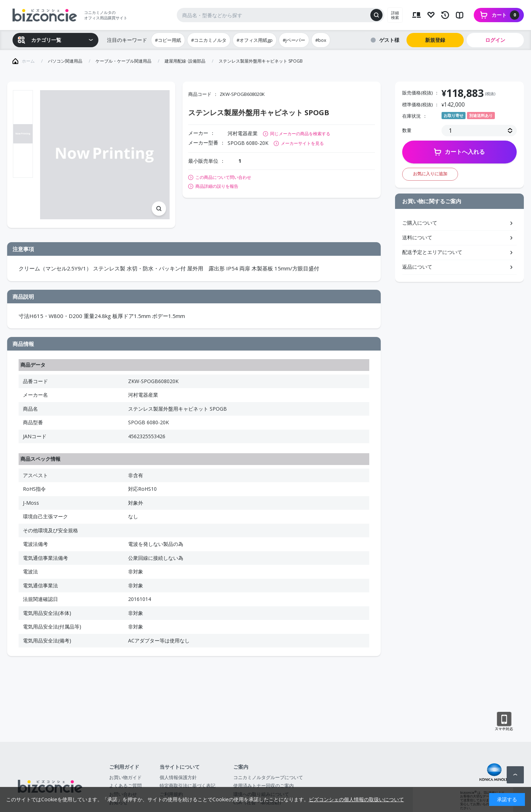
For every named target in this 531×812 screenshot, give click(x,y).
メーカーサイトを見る (302, 143)
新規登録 (435, 40)
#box (321, 40)
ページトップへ (515, 775)
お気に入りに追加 (430, 174)
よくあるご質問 (125, 786)
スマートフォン (504, 721)
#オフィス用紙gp (255, 40)
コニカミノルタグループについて (268, 777)
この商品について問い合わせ (223, 177)
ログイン (495, 40)
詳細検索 (395, 15)
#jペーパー (294, 40)
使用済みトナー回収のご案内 (264, 786)
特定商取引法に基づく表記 (187, 786)
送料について (417, 237)
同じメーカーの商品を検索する (300, 134)
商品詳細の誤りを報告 (217, 186)
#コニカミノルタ (209, 40)
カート (505, 15)
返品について (417, 267)
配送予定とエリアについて (432, 252)
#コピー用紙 (168, 40)
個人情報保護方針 (178, 777)
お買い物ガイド (125, 777)
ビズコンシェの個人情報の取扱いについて (356, 799)
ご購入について (420, 223)
